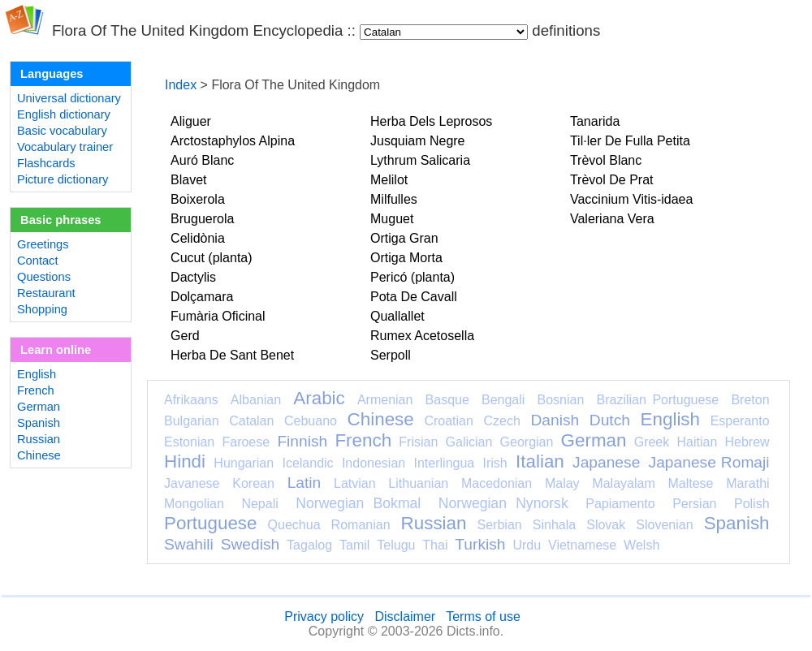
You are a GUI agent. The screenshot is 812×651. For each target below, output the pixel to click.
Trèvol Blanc (606, 160)
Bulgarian (192, 421)
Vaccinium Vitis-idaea (631, 199)
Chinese (39, 455)
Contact (38, 261)
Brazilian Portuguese (658, 400)
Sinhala (554, 525)
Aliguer (191, 121)
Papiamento (620, 504)
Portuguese (211, 523)
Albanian (256, 400)
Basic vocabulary (62, 131)
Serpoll (391, 355)
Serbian (500, 525)
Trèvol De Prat (612, 180)
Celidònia (198, 238)
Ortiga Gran (404, 238)
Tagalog (309, 545)
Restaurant (46, 293)
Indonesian (374, 463)
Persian (694, 504)
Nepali (259, 504)
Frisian (418, 442)
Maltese (690, 483)
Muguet (392, 219)
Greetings (43, 244)
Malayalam (623, 483)
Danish (555, 420)
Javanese (192, 483)
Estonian (189, 442)
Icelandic (307, 463)
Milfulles (394, 199)
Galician (469, 442)
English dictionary (64, 114)
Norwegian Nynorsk (503, 503)
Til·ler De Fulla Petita (630, 141)
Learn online (56, 350)
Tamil (354, 545)
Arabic (319, 398)
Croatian (448, 421)
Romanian (361, 525)
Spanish (39, 423)
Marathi (747, 483)
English (37, 374)
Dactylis (193, 277)
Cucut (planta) (212, 258)
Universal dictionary (69, 98)
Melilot (389, 180)
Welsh (641, 545)
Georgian (527, 442)
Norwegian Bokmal (358, 503)
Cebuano (311, 421)
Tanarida (595, 121)
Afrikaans (191, 400)
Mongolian (194, 504)
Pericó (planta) (412, 277)
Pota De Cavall (414, 297)
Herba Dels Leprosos (431, 121)
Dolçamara (202, 297)
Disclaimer (405, 617)
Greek (652, 442)
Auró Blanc (202, 160)
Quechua (294, 525)
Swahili (189, 544)
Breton (750, 400)
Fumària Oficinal (218, 316)
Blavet (188, 180)
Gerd (185, 336)
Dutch (610, 420)
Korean (253, 483)
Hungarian (244, 463)
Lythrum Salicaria (420, 160)
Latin (304, 483)
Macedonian (497, 483)
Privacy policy (324, 617)
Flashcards (46, 163)
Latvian (355, 483)
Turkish (480, 544)
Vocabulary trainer (65, 147)
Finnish (302, 441)
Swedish (251, 544)
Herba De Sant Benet (232, 355)
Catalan (251, 421)
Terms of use (483, 617)
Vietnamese (582, 545)
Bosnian (561, 400)
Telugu (396, 545)
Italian (540, 461)
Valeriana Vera (612, 219)
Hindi (185, 461)
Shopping (42, 309)
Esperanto (740, 421)
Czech (501, 421)
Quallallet (397, 316)
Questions (44, 277)
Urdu (527, 545)
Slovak (606, 525)
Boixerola (198, 199)
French (36, 390)
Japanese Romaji (709, 462)
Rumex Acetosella (422, 336)
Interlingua (445, 463)
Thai (435, 545)
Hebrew (747, 442)
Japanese (606, 462)
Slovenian (664, 525)
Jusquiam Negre (418, 141)
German (39, 407)
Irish (495, 463)
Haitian (697, 442)
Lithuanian (418, 483)
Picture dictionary (63, 179)
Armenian (385, 400)
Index (181, 85)
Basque (447, 400)
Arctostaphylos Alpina (233, 141)
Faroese (246, 442)
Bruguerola (202, 219)
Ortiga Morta (406, 258)
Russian (39, 439)
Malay (562, 483)
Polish (752, 504)
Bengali (503, 400)
